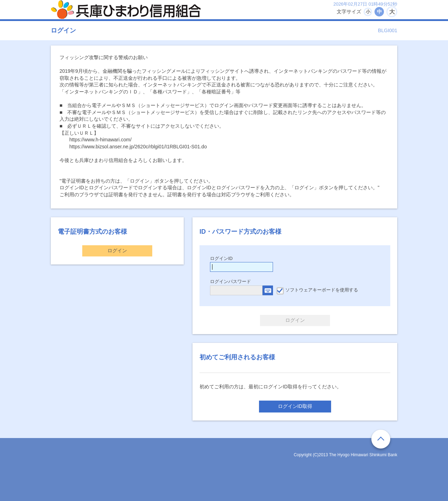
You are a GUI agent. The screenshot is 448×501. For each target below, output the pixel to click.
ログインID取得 (295, 406)
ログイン (117, 250)
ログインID (221, 259)
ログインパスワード (230, 282)
